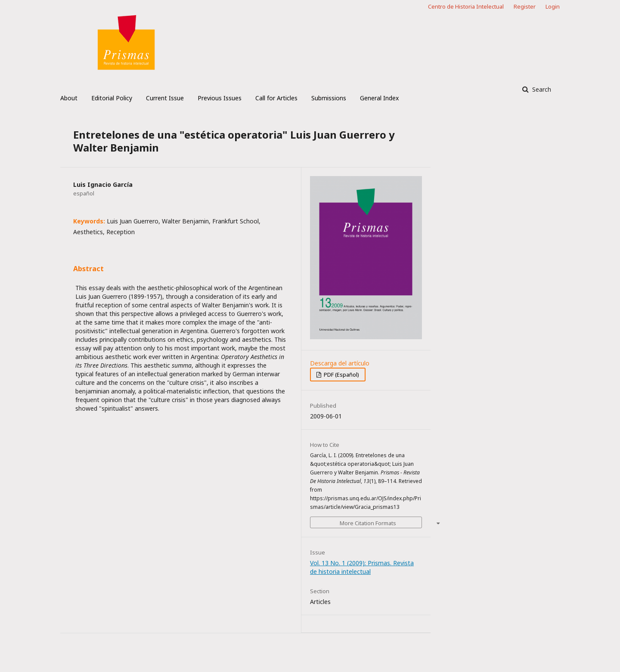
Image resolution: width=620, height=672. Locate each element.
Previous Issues (220, 98)
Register (525, 6)
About (69, 98)
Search (541, 89)
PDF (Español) (341, 375)
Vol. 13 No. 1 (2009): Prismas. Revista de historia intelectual (362, 567)
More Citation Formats (368, 523)
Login (553, 6)
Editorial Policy (112, 98)
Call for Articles (276, 98)
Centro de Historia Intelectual (466, 6)
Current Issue (165, 98)
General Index (379, 98)
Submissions (329, 98)
